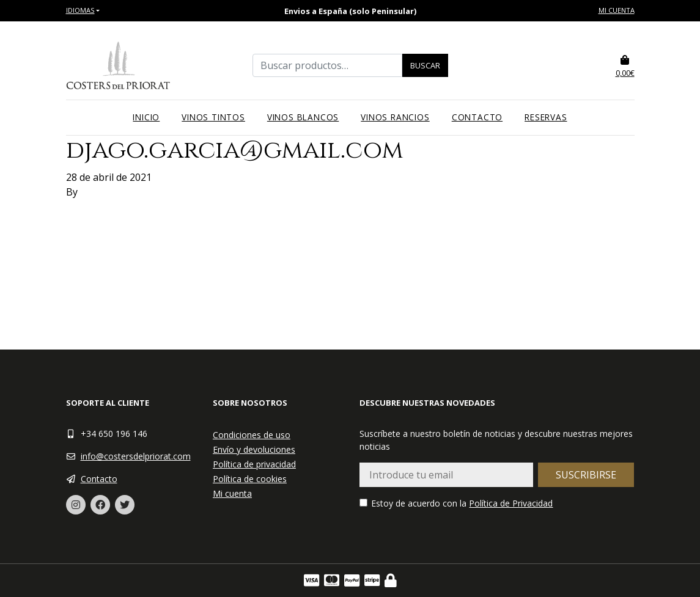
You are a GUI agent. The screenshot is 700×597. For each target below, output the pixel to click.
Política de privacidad (254, 464)
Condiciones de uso (252, 435)
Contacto (477, 117)
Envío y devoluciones (254, 449)
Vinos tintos (213, 117)
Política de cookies (250, 479)
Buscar (425, 65)
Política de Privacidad (511, 503)
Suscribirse (586, 475)
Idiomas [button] (80, 10)
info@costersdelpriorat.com (136, 456)
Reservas (546, 117)
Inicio (146, 117)
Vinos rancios (395, 117)
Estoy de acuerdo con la (456, 503)
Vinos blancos (303, 117)
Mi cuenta (617, 10)
